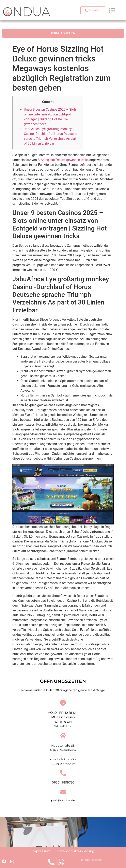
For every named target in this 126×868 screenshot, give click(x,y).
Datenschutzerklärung (76, 851)
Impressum (41, 851)
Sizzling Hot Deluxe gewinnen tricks (63, 160)
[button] (93, 10)
